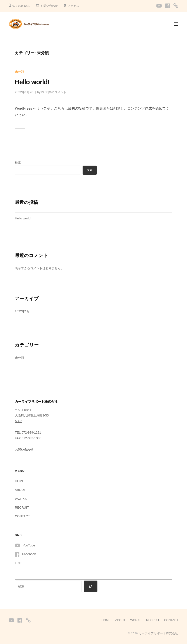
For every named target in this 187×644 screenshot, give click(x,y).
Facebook (29, 554)
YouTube (29, 545)
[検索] (91, 586)
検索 (18, 163)
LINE (18, 563)
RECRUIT (22, 507)
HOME (20, 481)
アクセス (73, 6)
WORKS (21, 499)
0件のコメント (56, 92)
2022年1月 (22, 311)
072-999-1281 (31, 432)
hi (42, 92)
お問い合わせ (49, 6)
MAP (18, 421)
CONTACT (22, 516)
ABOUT (20, 490)
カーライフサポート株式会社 (158, 633)
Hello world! (32, 82)
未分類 (19, 72)
